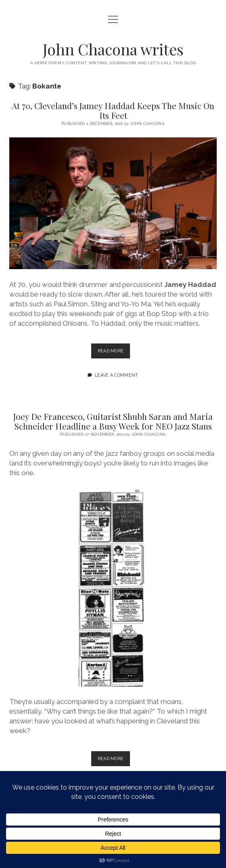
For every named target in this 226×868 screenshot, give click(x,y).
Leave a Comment (117, 375)
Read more (114, 353)
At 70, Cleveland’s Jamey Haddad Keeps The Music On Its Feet (113, 110)
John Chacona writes (113, 49)
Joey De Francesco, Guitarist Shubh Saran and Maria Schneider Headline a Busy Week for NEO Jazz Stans (113, 421)
